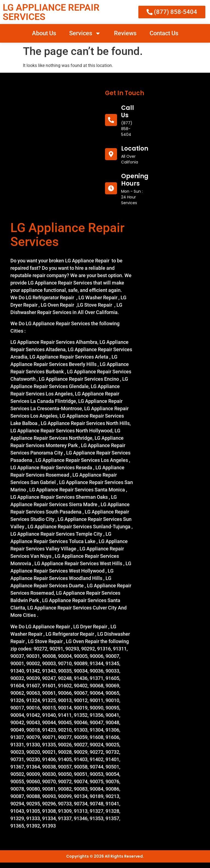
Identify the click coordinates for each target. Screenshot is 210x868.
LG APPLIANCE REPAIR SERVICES (51, 12)
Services (85, 33)
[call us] (111, 120)
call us (128, 111)
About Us (44, 33)
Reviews (125, 33)
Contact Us (164, 33)
